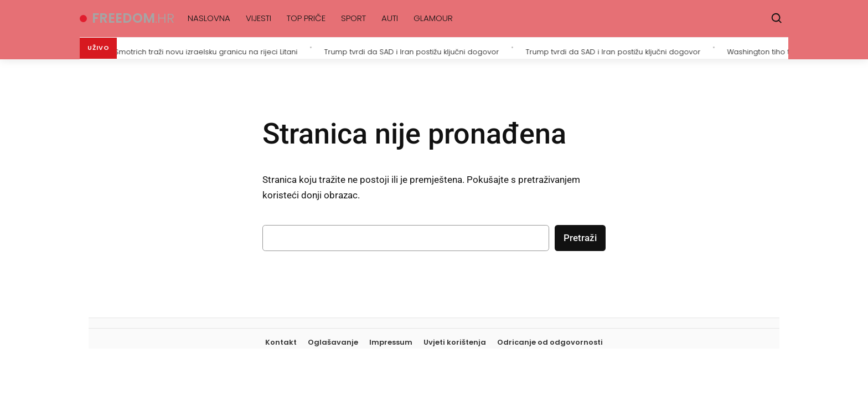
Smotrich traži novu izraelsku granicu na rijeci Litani (208, 51)
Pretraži (580, 238)
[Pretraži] (777, 18)
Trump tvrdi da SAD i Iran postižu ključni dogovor (414, 51)
